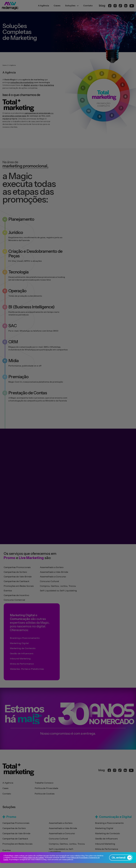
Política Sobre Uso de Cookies (33, 857)
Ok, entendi (122, 858)
